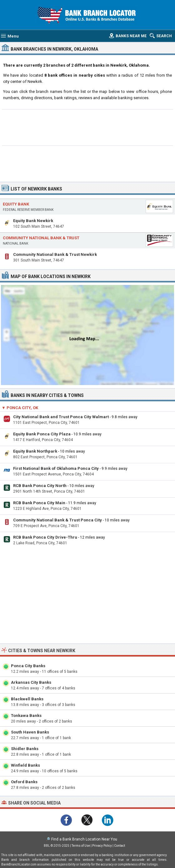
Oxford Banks (24, 782)
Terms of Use (81, 846)
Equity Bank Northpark (35, 451)
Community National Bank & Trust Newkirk (55, 254)
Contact (120, 846)
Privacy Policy (102, 846)
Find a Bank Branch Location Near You (84, 839)
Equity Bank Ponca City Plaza (42, 434)
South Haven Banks (30, 732)
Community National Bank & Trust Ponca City (57, 520)
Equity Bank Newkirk (33, 221)
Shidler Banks (25, 749)
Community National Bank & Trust (41, 238)
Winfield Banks (25, 765)
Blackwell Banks (27, 699)
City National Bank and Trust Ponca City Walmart (61, 417)
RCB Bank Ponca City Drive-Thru (45, 537)
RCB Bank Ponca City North (40, 486)
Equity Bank (16, 204)
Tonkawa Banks (26, 716)
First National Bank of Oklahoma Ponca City (56, 468)
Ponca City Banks (28, 666)
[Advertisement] (88, 127)
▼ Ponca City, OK (20, 408)
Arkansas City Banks (31, 682)
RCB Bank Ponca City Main (39, 503)
